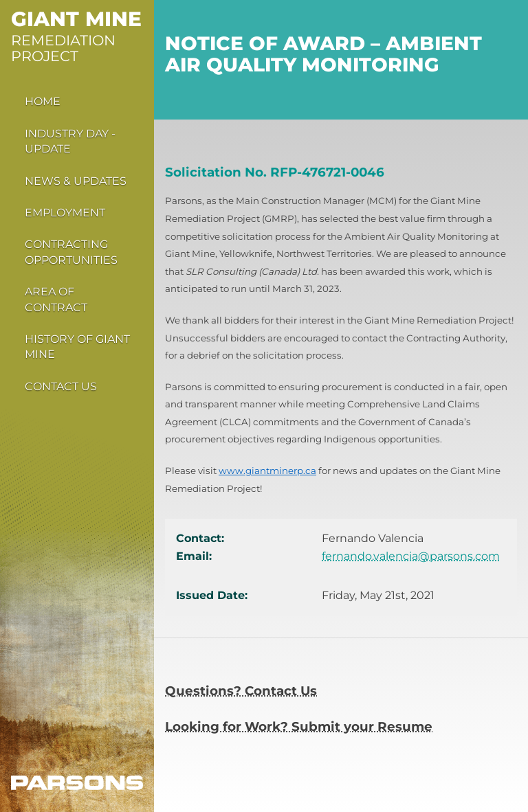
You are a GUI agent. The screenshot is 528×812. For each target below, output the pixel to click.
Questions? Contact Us (241, 691)
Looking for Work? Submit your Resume (299, 726)
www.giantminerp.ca (267, 471)
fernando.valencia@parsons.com (411, 556)
